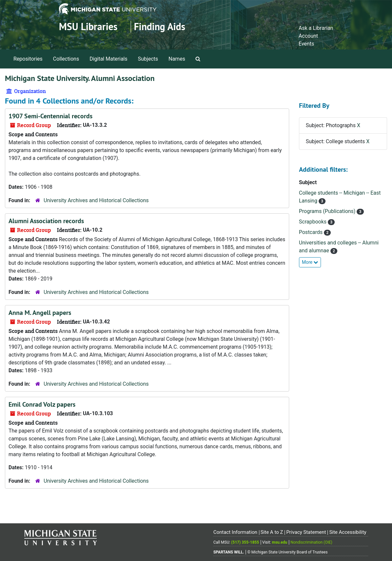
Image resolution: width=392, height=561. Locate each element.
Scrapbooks (313, 222)
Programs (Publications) (328, 211)
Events (306, 44)
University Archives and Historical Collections (96, 200)
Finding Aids (160, 27)
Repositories (28, 59)
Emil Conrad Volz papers (42, 404)
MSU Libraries (88, 27)
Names (177, 59)
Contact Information (235, 532)
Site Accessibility (348, 532)
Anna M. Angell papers (40, 313)
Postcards (311, 232)
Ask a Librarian (316, 28)
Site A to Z (272, 532)
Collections (66, 59)
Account (308, 36)
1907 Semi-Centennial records (50, 116)
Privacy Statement (306, 532)
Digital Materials (108, 59)
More (310, 262)
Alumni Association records (46, 221)
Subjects (148, 59)
